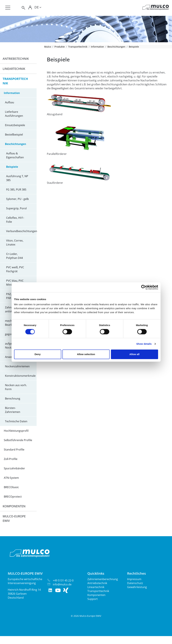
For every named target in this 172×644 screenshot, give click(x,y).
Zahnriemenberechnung (103, 579)
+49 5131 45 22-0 (63, 580)
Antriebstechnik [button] (16, 59)
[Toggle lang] (38, 8)
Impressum (134, 579)
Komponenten (96, 595)
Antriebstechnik (97, 583)
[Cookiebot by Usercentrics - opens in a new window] (144, 287)
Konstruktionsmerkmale (20, 376)
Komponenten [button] (14, 506)
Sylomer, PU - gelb (17, 199)
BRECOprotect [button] (13, 497)
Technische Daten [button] (16, 421)
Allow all (135, 354)
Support (93, 599)
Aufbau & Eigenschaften (15, 155)
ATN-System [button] (11, 478)
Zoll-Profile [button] (11, 459)
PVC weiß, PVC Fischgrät (15, 269)
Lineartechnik (96, 587)
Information (97, 47)
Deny (38, 354)
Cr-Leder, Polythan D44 (14, 256)
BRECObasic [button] (11, 487)
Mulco (48, 47)
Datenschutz (135, 583)
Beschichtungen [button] (16, 144)
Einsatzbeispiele (15, 125)
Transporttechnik (78, 47)
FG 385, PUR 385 (16, 190)
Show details (144, 344)
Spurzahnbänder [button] (14, 468)
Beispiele (12, 167)
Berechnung (13, 399)
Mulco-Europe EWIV (14, 518)
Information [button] (12, 93)
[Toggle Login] (30, 8)
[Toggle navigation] (8, 8)
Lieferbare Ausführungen (14, 114)
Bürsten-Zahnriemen (13, 410)
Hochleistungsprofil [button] (16, 431)
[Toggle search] (23, 8)
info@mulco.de (62, 584)
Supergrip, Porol (16, 208)
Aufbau (10, 102)
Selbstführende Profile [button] (18, 440)
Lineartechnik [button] (14, 69)
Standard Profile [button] (14, 450)
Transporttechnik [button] (15, 81)
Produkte (60, 47)
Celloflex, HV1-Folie (15, 220)
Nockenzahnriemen (17, 366)
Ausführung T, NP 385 (17, 178)
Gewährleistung (137, 587)
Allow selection (86, 354)
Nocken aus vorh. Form (16, 387)
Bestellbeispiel (14, 135)
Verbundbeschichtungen (21, 231)
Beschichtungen (116, 47)
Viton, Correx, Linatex (15, 243)
